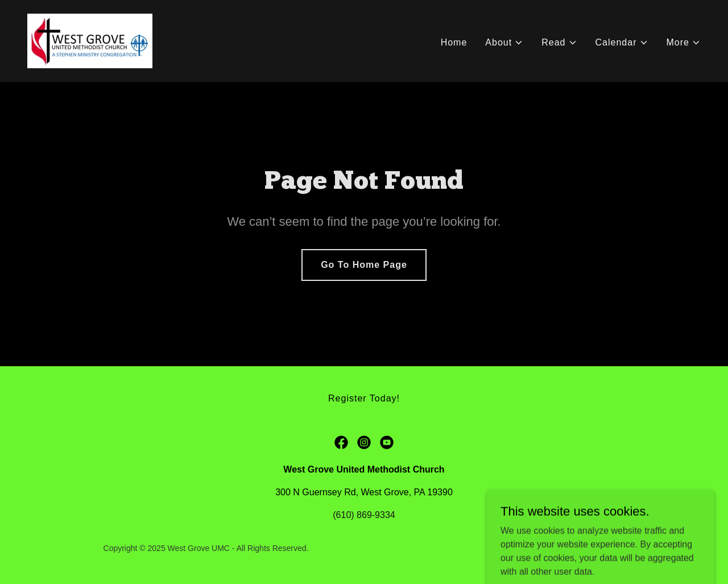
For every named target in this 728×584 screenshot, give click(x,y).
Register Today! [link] (364, 398)
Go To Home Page (364, 265)
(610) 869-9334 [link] (364, 515)
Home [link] (454, 42)
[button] (504, 43)
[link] (90, 40)
